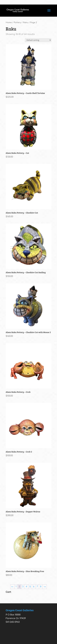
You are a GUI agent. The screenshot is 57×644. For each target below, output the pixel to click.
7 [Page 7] (37, 587)
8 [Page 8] (41, 587)
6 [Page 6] (34, 587)
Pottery (17, 23)
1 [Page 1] (16, 587)
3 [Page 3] (23, 587)
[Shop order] (38, 40)
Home (9, 23)
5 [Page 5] (30, 587)
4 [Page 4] (27, 587)
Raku (26, 23)
